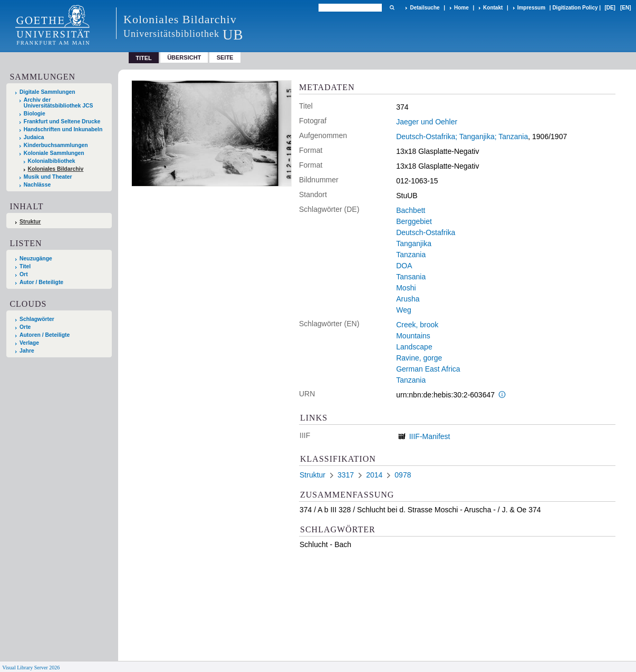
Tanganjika (414, 244)
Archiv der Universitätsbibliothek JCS (59, 103)
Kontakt (493, 8)
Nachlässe (37, 185)
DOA (404, 266)
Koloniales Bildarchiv (56, 169)
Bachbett (411, 210)
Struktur (30, 222)
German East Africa (428, 369)
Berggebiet (414, 221)
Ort (24, 274)
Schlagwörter (37, 319)
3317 (346, 475)
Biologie (35, 114)
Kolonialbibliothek (52, 161)
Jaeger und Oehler (427, 122)
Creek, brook (417, 325)
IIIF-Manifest (430, 436)
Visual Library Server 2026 (31, 668)
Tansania (411, 277)
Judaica (34, 137)
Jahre (27, 351)
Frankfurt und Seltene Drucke (62, 121)
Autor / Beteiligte (41, 282)
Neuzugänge (36, 259)
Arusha (408, 299)
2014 (374, 475)
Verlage (29, 343)
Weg (404, 310)
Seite (225, 57)
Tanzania (411, 255)
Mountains (413, 336)
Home (461, 8)
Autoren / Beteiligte (45, 335)
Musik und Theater (48, 177)
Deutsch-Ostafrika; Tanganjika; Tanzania (462, 137)
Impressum (531, 8)
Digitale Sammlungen (47, 92)
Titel (25, 266)
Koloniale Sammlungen (54, 153)
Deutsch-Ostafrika (426, 232)
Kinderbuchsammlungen (56, 145)
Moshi (406, 288)
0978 (403, 475)
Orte (25, 327)
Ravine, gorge (419, 358)
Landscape (414, 347)
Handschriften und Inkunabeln (63, 129)
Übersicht (184, 57)
